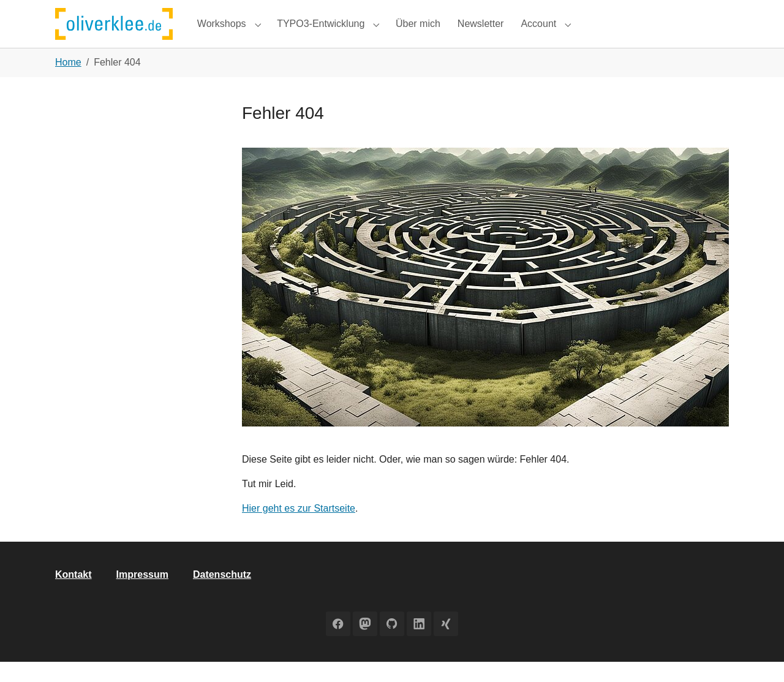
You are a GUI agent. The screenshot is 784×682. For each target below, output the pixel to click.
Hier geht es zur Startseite (299, 529)
